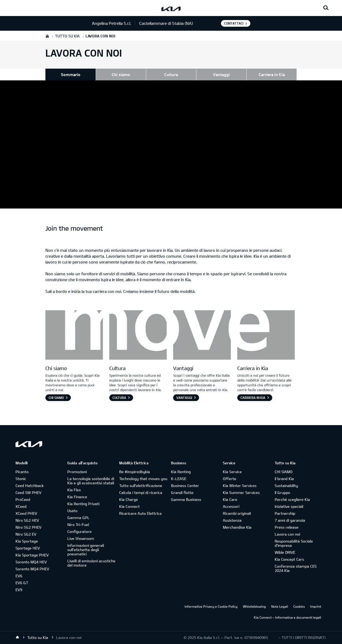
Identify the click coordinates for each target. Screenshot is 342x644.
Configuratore (79, 531)
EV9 (19, 590)
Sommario (71, 74)
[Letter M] (74, 336)
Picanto (22, 472)
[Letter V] (202, 336)
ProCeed (23, 499)
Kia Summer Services (241, 492)
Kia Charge (129, 499)
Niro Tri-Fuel (78, 525)
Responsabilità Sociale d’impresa (294, 543)
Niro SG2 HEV (27, 520)
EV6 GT (22, 583)
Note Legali (280, 606)
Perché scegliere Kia (292, 499)
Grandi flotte (182, 492)
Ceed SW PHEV (28, 492)
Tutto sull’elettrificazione (141, 486)
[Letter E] (266, 336)
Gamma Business (186, 499)
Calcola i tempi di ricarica (141, 492)
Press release (287, 527)
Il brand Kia (284, 479)
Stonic (21, 479)
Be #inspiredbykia (135, 472)
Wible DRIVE (285, 552)
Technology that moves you (143, 479)
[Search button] (326, 8)
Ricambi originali (237, 513)
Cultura (171, 74)
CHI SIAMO (284, 472)
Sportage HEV (28, 548)
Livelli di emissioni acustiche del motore (91, 563)
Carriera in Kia (272, 74)
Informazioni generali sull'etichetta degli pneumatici (86, 550)
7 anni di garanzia (290, 520)
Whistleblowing (254, 606)
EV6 (19, 576)
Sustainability (286, 486)
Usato (72, 511)
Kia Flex (74, 490)
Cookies (299, 606)
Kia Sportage (27, 541)
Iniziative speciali (289, 506)
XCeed (21, 506)
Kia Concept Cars (289, 559)
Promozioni (77, 472)
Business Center (185, 486)
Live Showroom (81, 538)
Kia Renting (181, 472)
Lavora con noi (287, 534)
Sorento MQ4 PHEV (32, 569)
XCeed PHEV (26, 513)
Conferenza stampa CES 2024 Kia (296, 568)
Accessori (231, 506)
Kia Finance (77, 497)
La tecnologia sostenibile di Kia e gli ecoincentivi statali (91, 481)
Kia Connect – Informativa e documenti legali (287, 617)
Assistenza (232, 520)
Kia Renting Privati (83, 504)
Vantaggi (221, 74)
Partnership (285, 513)
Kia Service (232, 472)
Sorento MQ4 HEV (31, 562)
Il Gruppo (282, 492)
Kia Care (230, 499)
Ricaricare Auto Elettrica (140, 513)
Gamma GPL (78, 518)
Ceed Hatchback (30, 486)
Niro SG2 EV (26, 534)
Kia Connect (129, 506)
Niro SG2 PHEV (28, 527)
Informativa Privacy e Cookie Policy (211, 606)
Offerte (230, 479)
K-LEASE (179, 479)
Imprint (316, 606)
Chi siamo (121, 74)
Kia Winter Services (240, 486)
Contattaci (234, 23)
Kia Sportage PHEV (32, 555)
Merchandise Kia (237, 527)
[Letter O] (138, 336)
